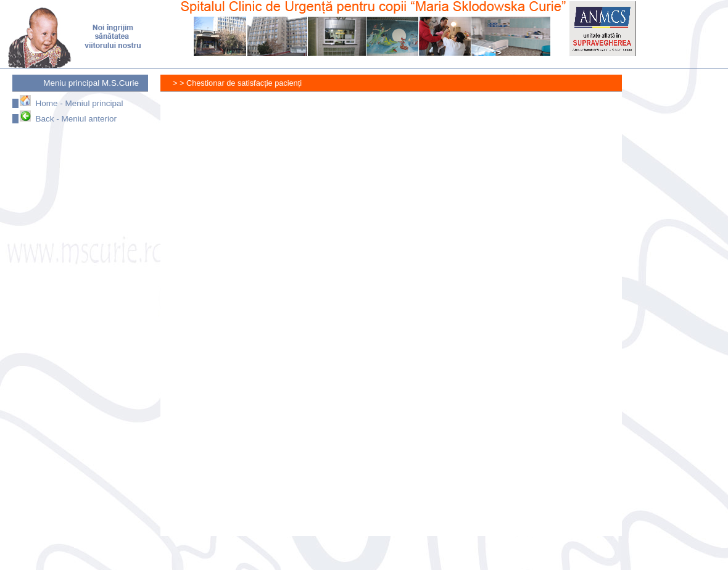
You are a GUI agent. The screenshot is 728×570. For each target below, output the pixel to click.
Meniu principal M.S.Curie (91, 83)
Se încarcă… (450, 320)
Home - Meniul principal (71, 103)
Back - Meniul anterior (68, 119)
